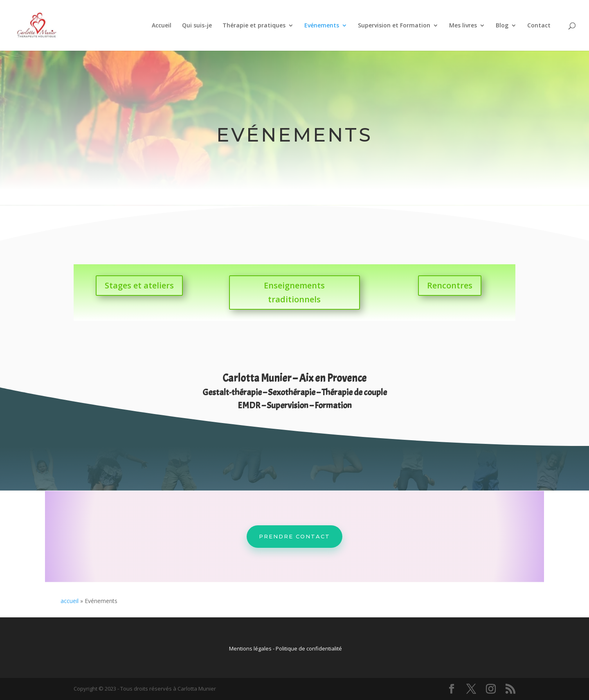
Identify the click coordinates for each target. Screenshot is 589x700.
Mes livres (463, 26)
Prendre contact (294, 537)
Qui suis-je (197, 26)
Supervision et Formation (394, 26)
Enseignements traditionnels (294, 292)
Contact (539, 26)
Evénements (322, 26)
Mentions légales (250, 648)
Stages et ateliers (139, 285)
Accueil (162, 26)
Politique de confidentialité (309, 648)
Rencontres (450, 285)
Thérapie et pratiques (254, 26)
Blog (502, 26)
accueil (70, 601)
